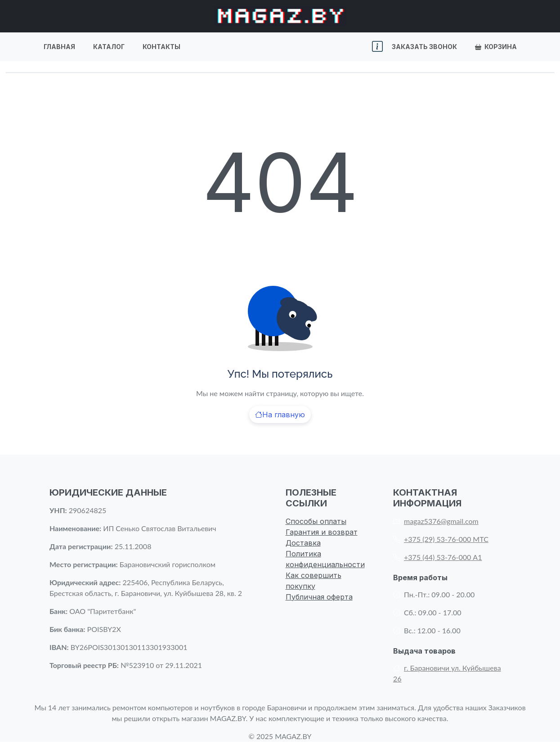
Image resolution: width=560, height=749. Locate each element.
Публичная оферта (319, 597)
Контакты (161, 47)
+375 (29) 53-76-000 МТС (441, 539)
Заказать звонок (424, 47)
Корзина (496, 47)
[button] (377, 47)
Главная (59, 47)
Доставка (303, 543)
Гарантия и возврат (322, 532)
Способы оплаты (316, 521)
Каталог (109, 47)
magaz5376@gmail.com (436, 521)
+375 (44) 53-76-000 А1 (437, 557)
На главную (280, 415)
